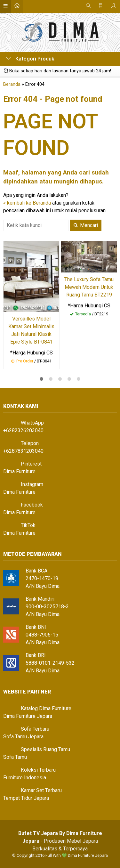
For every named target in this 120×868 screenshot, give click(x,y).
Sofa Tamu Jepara (23, 737)
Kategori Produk (30, 59)
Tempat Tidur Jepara (26, 798)
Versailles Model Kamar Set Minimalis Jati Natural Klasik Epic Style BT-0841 (31, 330)
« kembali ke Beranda (27, 203)
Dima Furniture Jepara (28, 716)
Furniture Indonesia (25, 778)
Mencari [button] (86, 225)
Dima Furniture (19, 471)
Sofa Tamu (15, 757)
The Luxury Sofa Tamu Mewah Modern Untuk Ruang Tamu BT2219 (89, 287)
